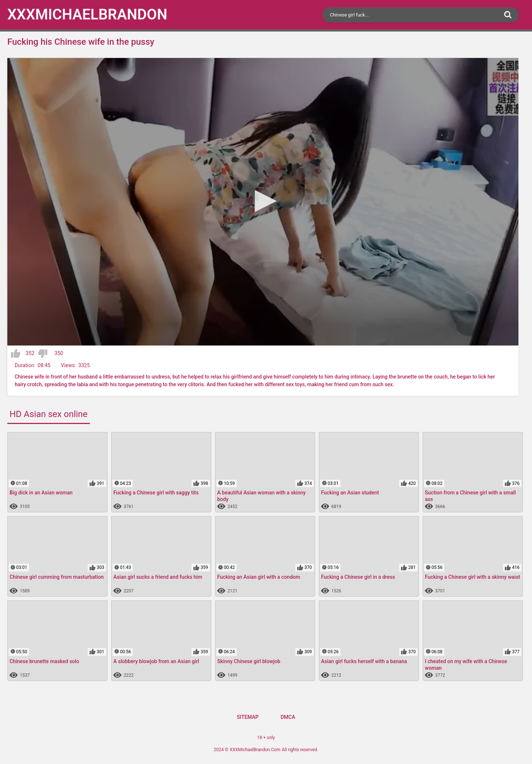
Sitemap (247, 717)
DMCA (288, 717)
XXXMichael (87, 14)
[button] (263, 201)
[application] (263, 202)
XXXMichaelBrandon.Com (255, 750)
